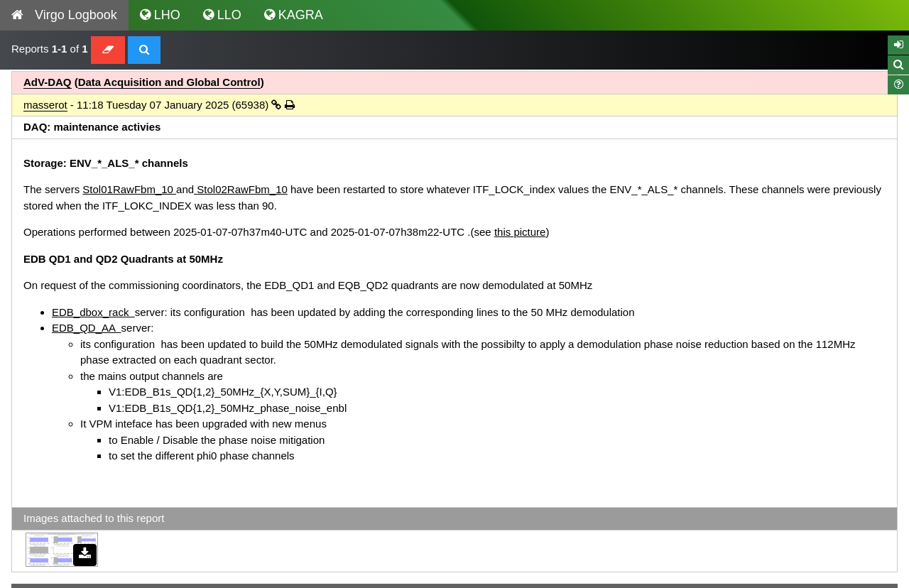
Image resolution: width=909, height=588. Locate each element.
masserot (45, 105)
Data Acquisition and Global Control (169, 82)
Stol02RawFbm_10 (241, 189)
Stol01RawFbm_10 (129, 189)
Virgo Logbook (64, 15)
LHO (160, 15)
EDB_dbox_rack (93, 312)
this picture (520, 232)
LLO (222, 15)
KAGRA (294, 15)
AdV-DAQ (48, 82)
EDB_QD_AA (87, 328)
